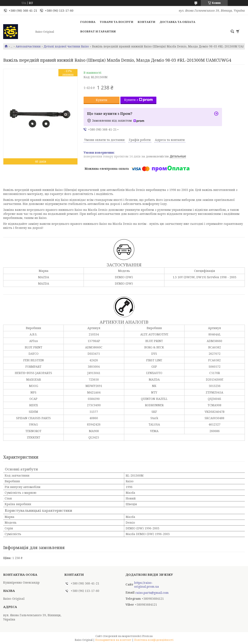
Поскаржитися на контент (113, 640)
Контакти (146, 22)
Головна (88, 22)
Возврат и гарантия (98, 31)
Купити (102, 100)
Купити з (138, 100)
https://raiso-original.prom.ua (147, 585)
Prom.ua (147, 636)
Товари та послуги (116, 22)
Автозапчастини (28, 46)
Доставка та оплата (177, 22)
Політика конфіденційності (154, 640)
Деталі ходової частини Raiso (66, 46)
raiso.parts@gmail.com (152, 593)
